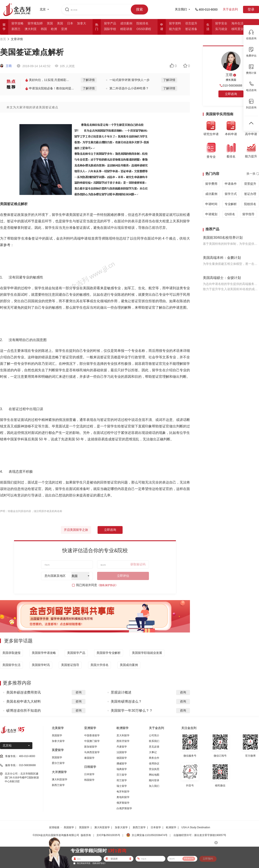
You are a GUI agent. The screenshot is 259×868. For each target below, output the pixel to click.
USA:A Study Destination (196, 827)
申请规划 (211, 214)
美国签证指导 (70, 665)
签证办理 (250, 194)
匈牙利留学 (123, 792)
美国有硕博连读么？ (126, 701)
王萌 (6, 66)
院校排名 (142, 23)
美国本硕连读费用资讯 (24, 692)
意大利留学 (123, 735)
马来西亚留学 (92, 752)
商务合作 (154, 758)
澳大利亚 (31, 29)
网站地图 (154, 775)
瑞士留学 (122, 786)
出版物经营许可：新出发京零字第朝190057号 (200, 835)
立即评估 (123, 576)
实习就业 (221, 29)
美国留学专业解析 (109, 653)
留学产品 (110, 23)
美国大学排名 (99, 665)
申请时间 (211, 204)
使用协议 (154, 764)
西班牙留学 (123, 741)
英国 (50, 23)
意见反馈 (154, 747)
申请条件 (231, 184)
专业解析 (231, 204)
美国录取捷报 (11, 653)
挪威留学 (122, 764)
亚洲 (64, 29)
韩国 (44, 29)
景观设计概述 (121, 692)
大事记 (153, 752)
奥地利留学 (123, 797)
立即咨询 (110, 530)
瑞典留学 (122, 769)
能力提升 (175, 29)
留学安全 (221, 23)
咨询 (79, 692)
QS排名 (230, 214)
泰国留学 (89, 758)
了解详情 (89, 80)
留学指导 (248, 214)
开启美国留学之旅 (76, 530)
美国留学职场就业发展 (147, 653)
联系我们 (154, 741)
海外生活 (237, 23)
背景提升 (250, 184)
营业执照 (154, 769)
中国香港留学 (92, 735)
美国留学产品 (76, 653)
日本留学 (89, 774)
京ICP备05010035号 (108, 835)
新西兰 (16, 29)
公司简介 (154, 735)
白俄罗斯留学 (124, 808)
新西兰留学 (58, 785)
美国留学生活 (11, 665)
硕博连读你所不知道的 (24, 711)
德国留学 (122, 758)
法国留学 (122, 752)
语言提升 (191, 23)
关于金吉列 (230, 9)
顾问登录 (154, 780)
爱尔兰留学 (58, 763)
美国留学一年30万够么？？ (132, 711)
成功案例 (126, 23)
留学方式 (231, 194)
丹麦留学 (122, 747)
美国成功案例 (129, 665)
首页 (3, 39)
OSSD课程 (144, 29)
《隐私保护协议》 (107, 585)
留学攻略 (17, 23)
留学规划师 (35, 23)
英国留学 (57, 757)
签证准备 (191, 29)
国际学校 (110, 29)
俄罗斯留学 (123, 803)
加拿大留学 (58, 741)
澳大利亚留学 (60, 779)
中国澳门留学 (92, 741)
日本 (70, 23)
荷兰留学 (122, 780)
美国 (60, 23)
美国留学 (57, 735)
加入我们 (154, 786)
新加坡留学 (91, 747)
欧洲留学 (171, 827)
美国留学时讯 (41, 665)
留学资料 (175, 23)
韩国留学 (89, 780)
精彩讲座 (126, 29)
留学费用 (211, 184)
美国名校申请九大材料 (24, 701)
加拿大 (82, 23)
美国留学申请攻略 (44, 653)
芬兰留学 (122, 775)
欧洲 (54, 29)
